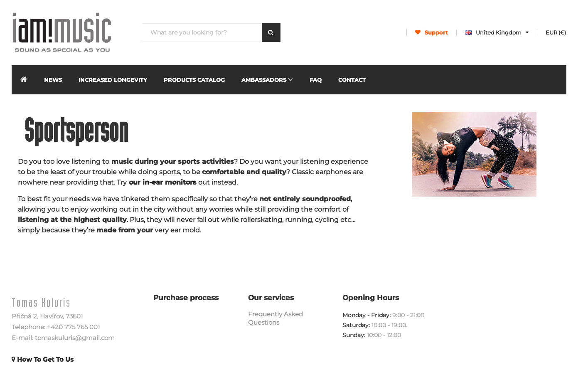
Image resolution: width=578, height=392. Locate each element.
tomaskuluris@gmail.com (75, 338)
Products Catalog (194, 80)
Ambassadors (267, 79)
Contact (352, 80)
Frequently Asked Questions (275, 318)
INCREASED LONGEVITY (113, 80)
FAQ (316, 80)
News (53, 80)
